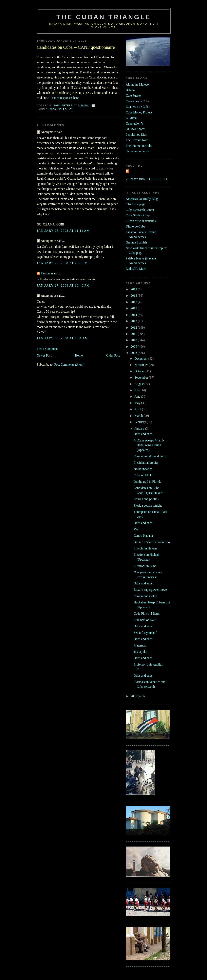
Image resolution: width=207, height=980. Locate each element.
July (137, 390)
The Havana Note (137, 140)
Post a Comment (47, 349)
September (142, 377)
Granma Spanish (136, 242)
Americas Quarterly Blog (142, 199)
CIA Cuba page (136, 204)
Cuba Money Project (139, 112)
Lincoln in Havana (145, 548)
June (138, 396)
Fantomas (47, 273)
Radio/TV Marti (136, 269)
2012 (134, 328)
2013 (134, 321)
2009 (134, 347)
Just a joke (140, 652)
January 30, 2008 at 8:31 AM (62, 338)
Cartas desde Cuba (138, 101)
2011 (134, 334)
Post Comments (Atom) (69, 365)
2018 (134, 296)
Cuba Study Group (138, 215)
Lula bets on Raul (145, 620)
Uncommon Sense (137, 151)
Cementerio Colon (145, 596)
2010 (134, 340)
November (142, 365)
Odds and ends (143, 434)
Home (79, 355)
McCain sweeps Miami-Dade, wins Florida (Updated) (149, 445)
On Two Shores (136, 129)
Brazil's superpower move (150, 590)
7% (136, 529)
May (138, 403)
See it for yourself (145, 633)
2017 (134, 302)
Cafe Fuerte (133, 96)
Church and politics (146, 499)
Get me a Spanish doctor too (152, 542)
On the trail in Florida (147, 482)
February (141, 422)
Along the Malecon (138, 84)
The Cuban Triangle (104, 17)
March (139, 416)
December (141, 358)
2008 (53, 109)
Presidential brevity (146, 463)
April (138, 409)
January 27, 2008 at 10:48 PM (63, 285)
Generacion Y (135, 123)
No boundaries (143, 469)
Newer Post (44, 355)
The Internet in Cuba (139, 146)
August (139, 384)
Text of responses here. (65, 98)
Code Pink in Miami (147, 613)
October (140, 371)
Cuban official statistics (141, 221)
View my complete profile (147, 179)
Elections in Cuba (145, 566)
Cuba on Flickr (143, 475)
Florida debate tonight (148, 505)
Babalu (130, 90)
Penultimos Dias (136, 135)
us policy (65, 109)
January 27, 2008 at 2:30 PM (62, 263)
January (140, 428)
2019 (134, 289)
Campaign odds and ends (150, 456)
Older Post (113, 355)
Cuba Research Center (140, 210)
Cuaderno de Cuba (138, 107)
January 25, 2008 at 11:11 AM (63, 231)
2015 (134, 308)
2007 (134, 696)
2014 (134, 315)
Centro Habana (143, 536)
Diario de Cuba (135, 226)
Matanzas (140, 645)
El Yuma (131, 118)
